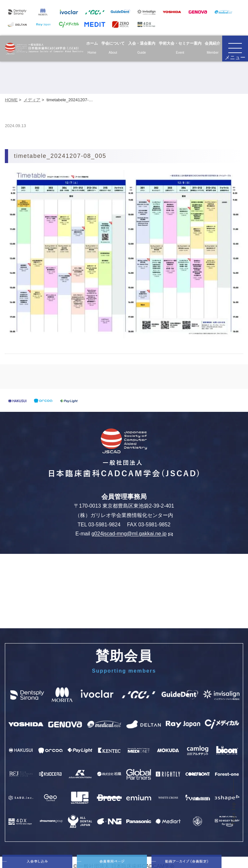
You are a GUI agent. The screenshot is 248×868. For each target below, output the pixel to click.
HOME (11, 100)
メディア (32, 100)
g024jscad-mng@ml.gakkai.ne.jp (132, 534)
